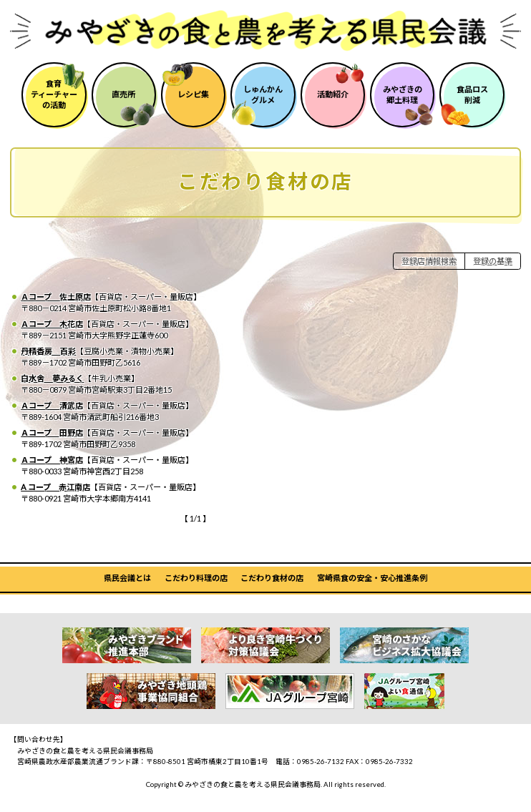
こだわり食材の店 (272, 578)
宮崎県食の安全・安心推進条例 (372, 578)
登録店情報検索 (429, 261)
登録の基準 (493, 261)
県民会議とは (127, 578)
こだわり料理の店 (196, 578)
